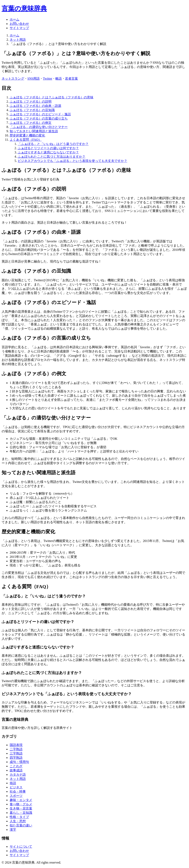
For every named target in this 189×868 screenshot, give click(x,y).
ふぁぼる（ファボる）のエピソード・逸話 (40, 114)
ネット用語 (18, 40)
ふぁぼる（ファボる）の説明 (31, 102)
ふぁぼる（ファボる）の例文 (31, 123)
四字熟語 (16, 758)
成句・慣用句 (19, 762)
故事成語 (16, 770)
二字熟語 (16, 749)
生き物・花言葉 (21, 808)
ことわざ (16, 766)
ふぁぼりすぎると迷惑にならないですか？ (48, 152)
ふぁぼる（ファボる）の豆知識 (32, 110)
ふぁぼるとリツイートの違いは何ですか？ (48, 148)
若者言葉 (71, 79)
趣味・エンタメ (21, 800)
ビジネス (16, 787)
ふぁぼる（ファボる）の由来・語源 (35, 106)
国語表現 (16, 745)
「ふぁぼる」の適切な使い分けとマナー (39, 127)
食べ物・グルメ (21, 804)
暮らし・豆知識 (21, 813)
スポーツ (16, 796)
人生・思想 (18, 821)
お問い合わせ (19, 24)
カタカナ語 (18, 775)
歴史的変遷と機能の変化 (27, 135)
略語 (59, 79)
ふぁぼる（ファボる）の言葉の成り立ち (39, 118)
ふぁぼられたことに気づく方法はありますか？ (52, 157)
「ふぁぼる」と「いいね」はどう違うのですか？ (53, 144)
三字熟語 (16, 753)
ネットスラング (13, 79)
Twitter (48, 79)
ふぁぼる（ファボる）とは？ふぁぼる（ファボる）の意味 (52, 97)
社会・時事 (18, 791)
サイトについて (21, 847)
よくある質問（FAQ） (26, 140)
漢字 (13, 830)
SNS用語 (34, 79)
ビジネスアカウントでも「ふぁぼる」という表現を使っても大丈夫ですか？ (72, 161)
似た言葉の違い (21, 825)
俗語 (13, 783)
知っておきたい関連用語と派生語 (34, 131)
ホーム (14, 19)
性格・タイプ (19, 817)
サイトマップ (19, 28)
